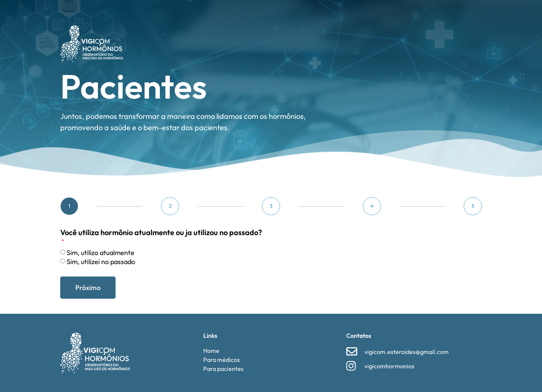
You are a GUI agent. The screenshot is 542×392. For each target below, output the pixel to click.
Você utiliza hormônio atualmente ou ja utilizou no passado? (161, 233)
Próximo (88, 288)
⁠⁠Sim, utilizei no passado (101, 262)
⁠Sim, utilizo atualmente (100, 253)
